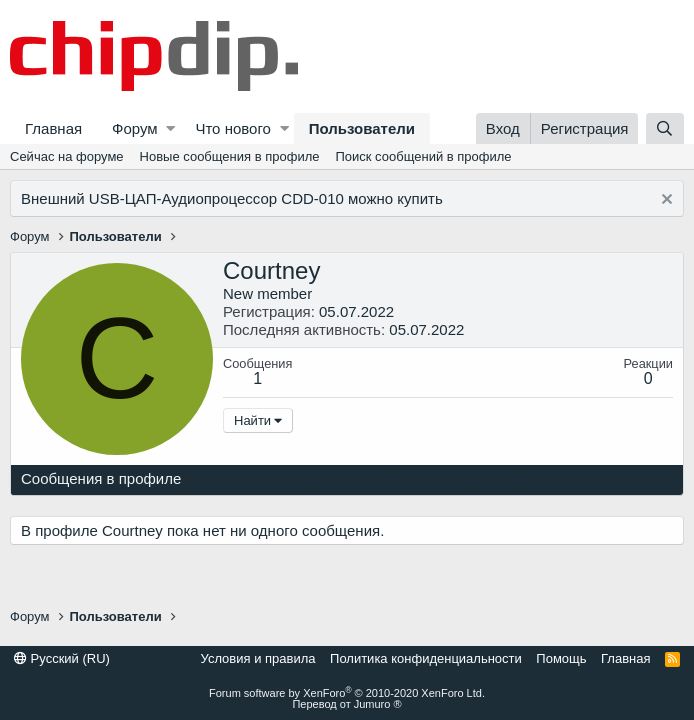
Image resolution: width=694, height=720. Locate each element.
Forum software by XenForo (347, 693)
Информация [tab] (493, 478)
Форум (135, 128)
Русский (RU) (62, 658)
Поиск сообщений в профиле (423, 156)
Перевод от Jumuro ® (346, 704)
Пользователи (362, 128)
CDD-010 (312, 198)
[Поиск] (665, 128)
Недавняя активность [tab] (276, 478)
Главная (53, 128)
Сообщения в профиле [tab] (101, 478)
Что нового (232, 128)
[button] (170, 128)
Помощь (561, 658)
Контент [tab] (399, 478)
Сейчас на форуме (67, 156)
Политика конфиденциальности (426, 658)
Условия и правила (258, 658)
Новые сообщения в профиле (230, 156)
